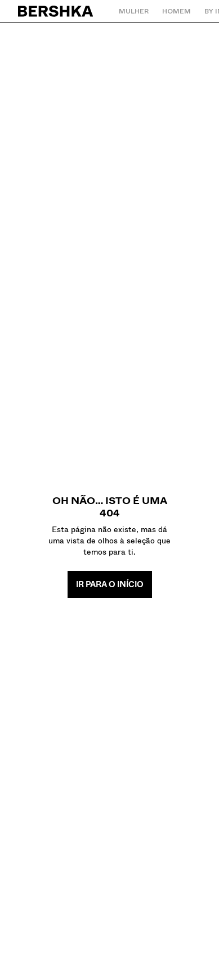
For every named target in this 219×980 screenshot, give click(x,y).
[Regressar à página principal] (56, 11)
